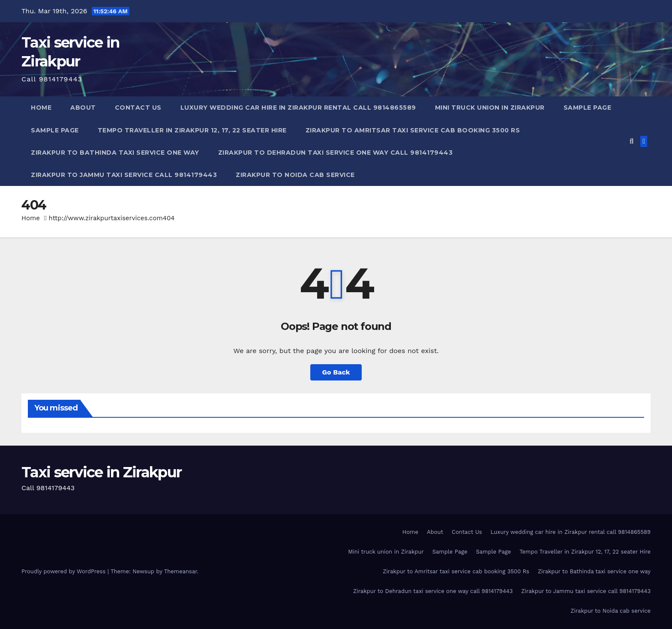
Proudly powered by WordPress (64, 571)
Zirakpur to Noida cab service (295, 175)
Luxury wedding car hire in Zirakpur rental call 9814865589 (298, 108)
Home (41, 108)
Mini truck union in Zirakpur (490, 108)
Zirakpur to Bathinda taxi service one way (115, 153)
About (83, 108)
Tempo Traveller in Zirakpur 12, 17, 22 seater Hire (192, 130)
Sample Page (588, 108)
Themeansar (181, 571)
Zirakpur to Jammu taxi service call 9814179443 (124, 175)
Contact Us (138, 108)
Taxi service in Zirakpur (101, 472)
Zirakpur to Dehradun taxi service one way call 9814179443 (336, 153)
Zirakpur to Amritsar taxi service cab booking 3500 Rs (413, 130)
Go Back (336, 372)
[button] (631, 141)
